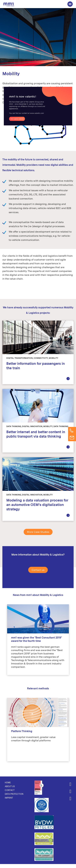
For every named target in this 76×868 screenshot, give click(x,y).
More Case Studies (38, 532)
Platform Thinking (22, 731)
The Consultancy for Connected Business (9, 4)
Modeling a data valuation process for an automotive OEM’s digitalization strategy (37, 505)
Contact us (38, 570)
